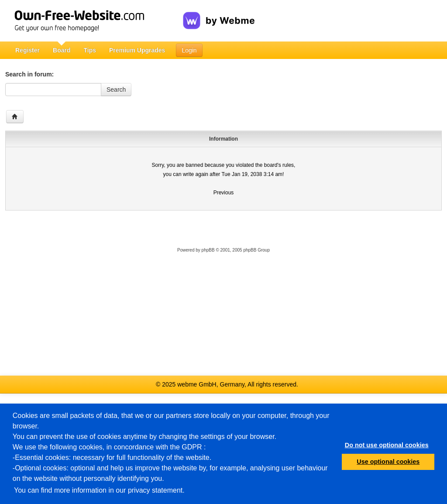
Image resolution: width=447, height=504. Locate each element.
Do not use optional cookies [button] (387, 445)
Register (28, 50)
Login (189, 50)
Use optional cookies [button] (388, 462)
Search (116, 90)
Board (62, 50)
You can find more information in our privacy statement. (99, 490)
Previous (224, 193)
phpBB (208, 250)
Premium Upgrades (137, 50)
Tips (90, 50)
